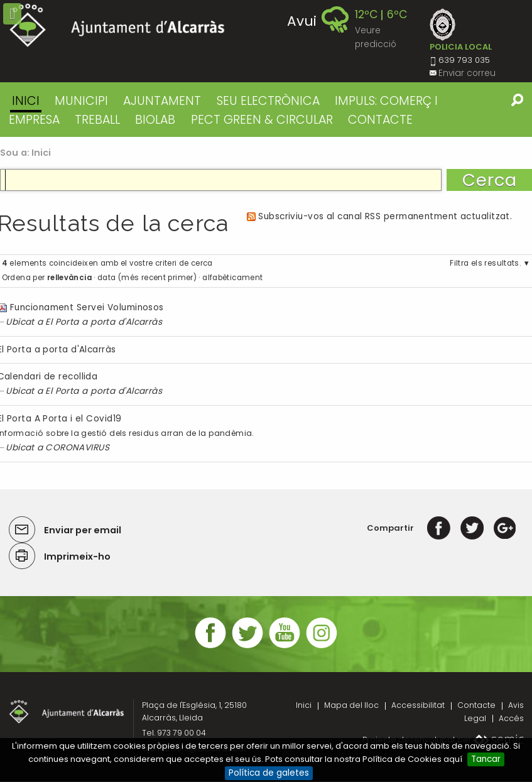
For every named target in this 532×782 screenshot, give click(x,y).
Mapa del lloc (351, 705)
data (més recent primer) (147, 278)
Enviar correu (467, 73)
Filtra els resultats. (485, 263)
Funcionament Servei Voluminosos (87, 307)
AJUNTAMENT (162, 101)
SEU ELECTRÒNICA (268, 101)
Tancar (486, 759)
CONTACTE (380, 120)
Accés (511, 718)
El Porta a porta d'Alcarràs (104, 322)
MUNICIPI (81, 101)
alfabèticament (232, 278)
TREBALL (97, 120)
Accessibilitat (418, 705)
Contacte (476, 705)
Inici (26, 101)
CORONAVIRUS (77, 448)
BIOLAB (155, 120)
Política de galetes (269, 773)
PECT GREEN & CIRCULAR (262, 120)
